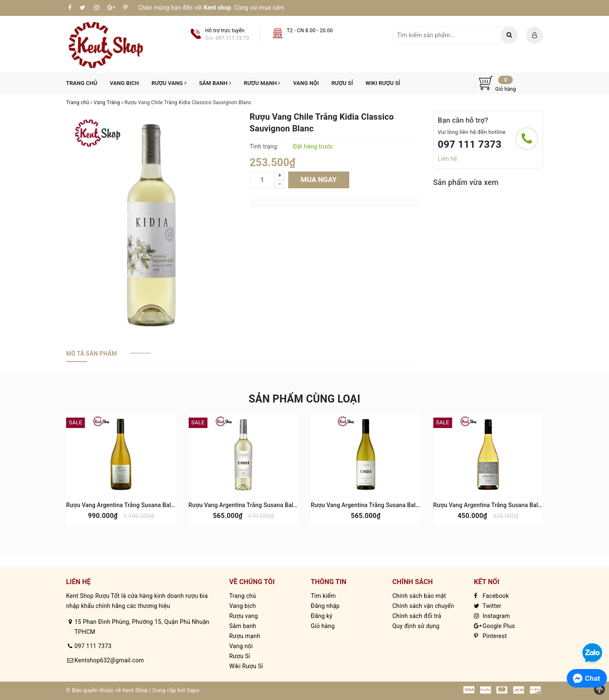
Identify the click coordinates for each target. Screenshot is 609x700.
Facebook (491, 596)
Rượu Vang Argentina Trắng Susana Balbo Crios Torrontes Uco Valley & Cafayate (296, 505)
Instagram (492, 616)
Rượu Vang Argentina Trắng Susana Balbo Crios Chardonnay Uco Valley (406, 505)
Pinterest (490, 636)
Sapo (193, 690)
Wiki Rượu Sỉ (383, 83)
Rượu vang (169, 83)
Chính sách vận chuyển (423, 606)
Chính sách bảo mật (419, 596)
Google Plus (494, 626)
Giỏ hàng (323, 626)
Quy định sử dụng (416, 626)
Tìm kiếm (323, 596)
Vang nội (306, 83)
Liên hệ (448, 159)
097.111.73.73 (233, 38)
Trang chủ (82, 83)
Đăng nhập (325, 606)
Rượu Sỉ (342, 83)
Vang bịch (125, 83)
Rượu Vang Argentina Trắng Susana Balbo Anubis (499, 505)
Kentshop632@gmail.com (109, 660)
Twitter (487, 606)
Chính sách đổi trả (417, 616)
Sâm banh (215, 83)
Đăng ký (322, 616)
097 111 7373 (470, 144)
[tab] (91, 354)
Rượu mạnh (262, 83)
